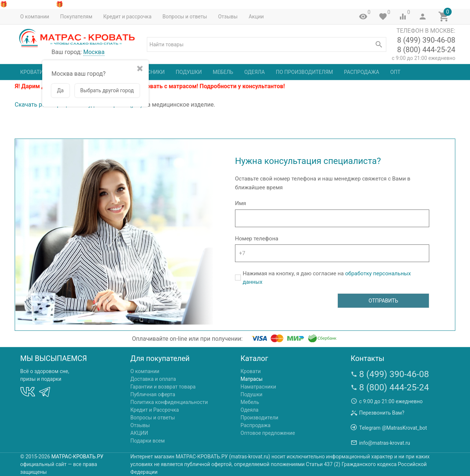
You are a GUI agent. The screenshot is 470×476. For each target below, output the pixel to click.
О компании (35, 17)
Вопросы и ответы (185, 17)
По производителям (304, 72)
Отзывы (228, 17)
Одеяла (254, 72)
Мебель (223, 72)
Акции (256, 17)
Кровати (32, 72)
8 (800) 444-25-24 (426, 50)
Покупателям (76, 17)
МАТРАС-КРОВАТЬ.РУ (77, 457)
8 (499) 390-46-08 (426, 40)
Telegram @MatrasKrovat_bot (393, 428)
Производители (259, 418)
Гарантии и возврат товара (163, 387)
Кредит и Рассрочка (155, 410)
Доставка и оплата (153, 379)
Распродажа (362, 72)
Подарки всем (148, 441)
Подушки (189, 72)
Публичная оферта (153, 394)
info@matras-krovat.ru (385, 443)
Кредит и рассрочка (127, 17)
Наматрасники (258, 387)
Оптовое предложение (268, 433)
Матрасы (252, 379)
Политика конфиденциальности (169, 402)
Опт (395, 72)
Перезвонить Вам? (382, 413)
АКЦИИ (139, 433)
